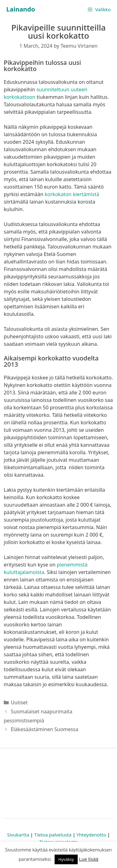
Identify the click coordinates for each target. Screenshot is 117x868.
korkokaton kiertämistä (72, 194)
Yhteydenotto (91, 835)
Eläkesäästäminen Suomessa (45, 729)
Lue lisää (89, 859)
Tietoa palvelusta (53, 835)
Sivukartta (18, 835)
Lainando (21, 9)
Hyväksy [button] (66, 859)
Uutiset (19, 702)
